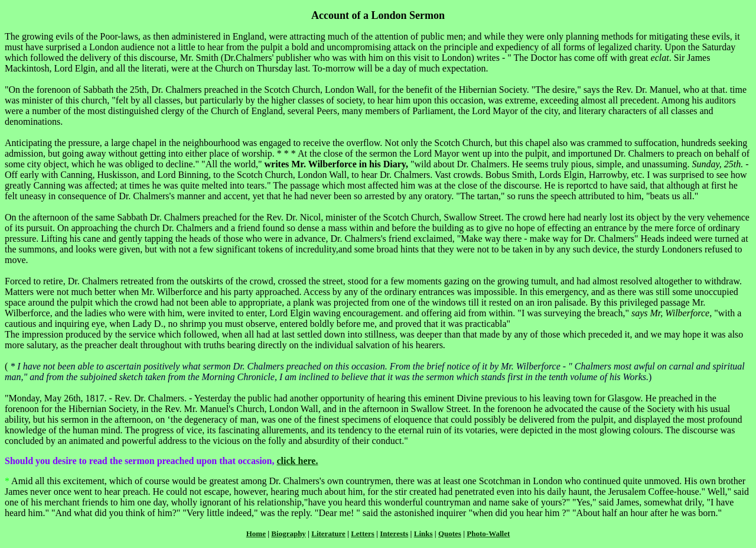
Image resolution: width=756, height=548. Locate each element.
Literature (328, 534)
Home (256, 534)
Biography (289, 534)
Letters (363, 534)
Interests (394, 534)
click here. (297, 461)
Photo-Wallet (488, 534)
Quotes (450, 534)
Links (423, 534)
